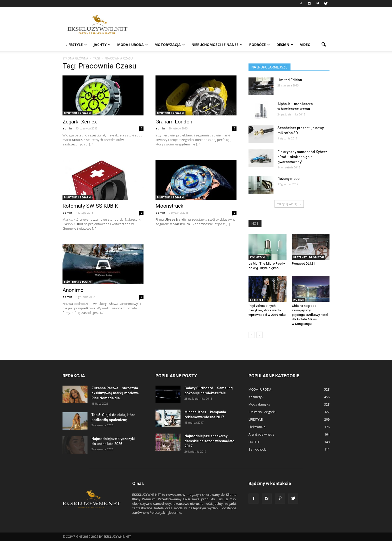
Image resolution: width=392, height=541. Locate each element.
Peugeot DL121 (303, 264)
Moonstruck (169, 206)
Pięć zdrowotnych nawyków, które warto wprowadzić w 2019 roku (267, 310)
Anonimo (73, 290)
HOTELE (298, 300)
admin (67, 128)
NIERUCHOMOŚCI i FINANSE (217, 45)
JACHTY (102, 45)
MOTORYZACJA (170, 45)
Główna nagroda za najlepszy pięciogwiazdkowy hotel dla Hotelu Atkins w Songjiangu (310, 315)
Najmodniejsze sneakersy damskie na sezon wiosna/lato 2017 (209, 441)
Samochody (257, 449)
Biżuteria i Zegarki (77, 113)
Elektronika (257, 427)
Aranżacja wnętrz (261, 434)
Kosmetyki (257, 257)
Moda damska (259, 404)
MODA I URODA (132, 45)
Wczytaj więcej (289, 204)
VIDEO (305, 45)
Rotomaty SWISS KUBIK (90, 206)
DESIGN (285, 45)
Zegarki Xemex (80, 122)
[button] (323, 45)
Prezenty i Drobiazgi (308, 257)
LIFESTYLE (76, 45)
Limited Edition (290, 80)
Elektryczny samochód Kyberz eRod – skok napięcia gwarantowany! (302, 157)
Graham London (174, 122)
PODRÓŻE (259, 45)
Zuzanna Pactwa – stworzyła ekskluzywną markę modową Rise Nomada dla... (115, 393)
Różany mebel (289, 179)
